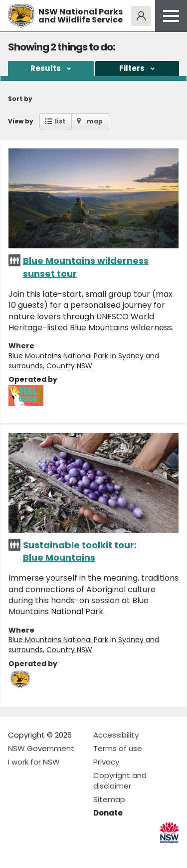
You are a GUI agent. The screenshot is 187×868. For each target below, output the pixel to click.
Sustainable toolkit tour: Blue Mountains (80, 551)
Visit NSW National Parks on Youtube (60, 852)
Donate (108, 813)
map (95, 121)
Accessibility (116, 735)
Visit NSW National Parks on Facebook (17, 852)
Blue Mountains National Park (58, 356)
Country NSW (69, 366)
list (60, 121)
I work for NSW (34, 762)
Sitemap (109, 799)
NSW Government (41, 748)
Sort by (20, 99)
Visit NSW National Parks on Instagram (39, 852)
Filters (132, 68)
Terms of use (118, 748)
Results (46, 68)
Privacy (106, 762)
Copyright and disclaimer (120, 781)
